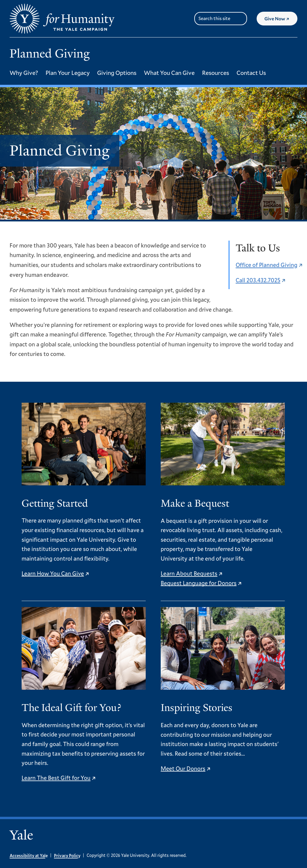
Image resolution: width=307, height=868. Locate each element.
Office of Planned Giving (267, 265)
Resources (216, 73)
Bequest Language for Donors (199, 583)
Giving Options (117, 73)
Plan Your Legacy (68, 73)
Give (281, 21)
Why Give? (24, 73)
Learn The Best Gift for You (56, 778)
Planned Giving (50, 53)
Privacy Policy (67, 856)
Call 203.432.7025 (258, 280)
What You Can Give (169, 73)
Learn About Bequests (189, 573)
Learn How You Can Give (53, 573)
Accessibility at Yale (29, 856)
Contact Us (251, 73)
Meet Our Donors (183, 768)
